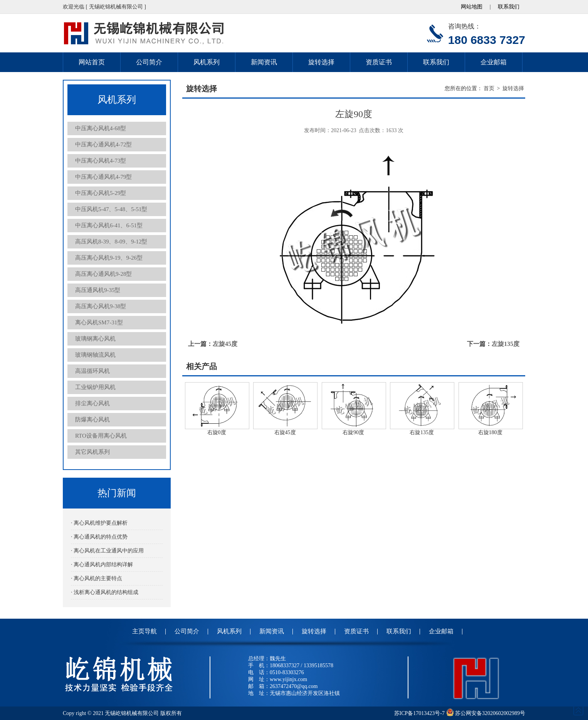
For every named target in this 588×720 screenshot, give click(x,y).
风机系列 (207, 62)
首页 (489, 88)
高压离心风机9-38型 (101, 306)
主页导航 (144, 631)
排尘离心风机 (92, 403)
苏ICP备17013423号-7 (419, 713)
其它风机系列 (92, 452)
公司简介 (149, 62)
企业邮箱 (494, 62)
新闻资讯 (264, 62)
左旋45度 (225, 344)
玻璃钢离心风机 (95, 339)
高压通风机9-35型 (98, 290)
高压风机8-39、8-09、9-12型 (111, 242)
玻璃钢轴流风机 (95, 355)
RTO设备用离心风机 (101, 436)
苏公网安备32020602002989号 (486, 713)
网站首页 (92, 62)
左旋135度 (506, 344)
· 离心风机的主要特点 (97, 578)
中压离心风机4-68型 (101, 128)
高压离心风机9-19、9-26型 (109, 258)
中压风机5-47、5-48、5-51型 (111, 209)
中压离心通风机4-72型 (104, 144)
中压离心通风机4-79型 (104, 177)
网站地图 (472, 7)
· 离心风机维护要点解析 (99, 523)
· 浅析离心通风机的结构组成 (105, 592)
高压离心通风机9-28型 (104, 274)
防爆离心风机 (92, 420)
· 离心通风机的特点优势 (99, 537)
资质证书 (379, 62)
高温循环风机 (92, 371)
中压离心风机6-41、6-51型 (109, 225)
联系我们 (509, 7)
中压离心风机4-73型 (101, 161)
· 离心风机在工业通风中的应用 (107, 551)
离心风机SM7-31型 (99, 322)
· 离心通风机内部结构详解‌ (102, 565)
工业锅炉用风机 (95, 387)
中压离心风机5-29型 (101, 193)
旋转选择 (321, 62)
